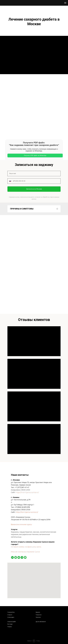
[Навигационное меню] (65, 3)
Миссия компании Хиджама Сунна (25, 552)
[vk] (12, 557)
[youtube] (19, 557)
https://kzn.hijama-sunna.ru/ (27, 512)
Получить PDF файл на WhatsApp (35, 155)
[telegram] (22, 557)
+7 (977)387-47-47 (22, 487)
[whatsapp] (25, 557)
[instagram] (16, 557)
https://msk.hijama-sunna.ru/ (27, 492)
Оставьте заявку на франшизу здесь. (26, 547)
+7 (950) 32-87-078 (22, 507)
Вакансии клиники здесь (21, 525)
